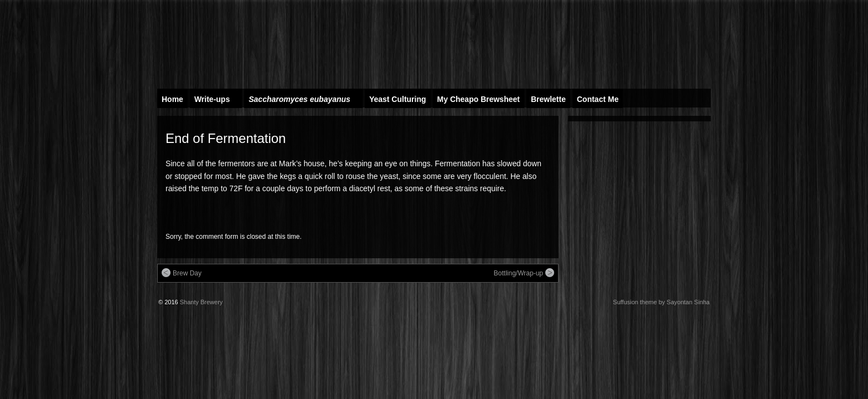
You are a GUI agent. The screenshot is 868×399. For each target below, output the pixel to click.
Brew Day (182, 273)
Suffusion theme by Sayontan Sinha (661, 302)
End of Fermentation (226, 138)
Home (172, 99)
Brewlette (548, 99)
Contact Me (598, 99)
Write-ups (217, 101)
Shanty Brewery (201, 302)
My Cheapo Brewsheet (479, 99)
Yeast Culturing (398, 99)
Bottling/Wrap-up (524, 273)
